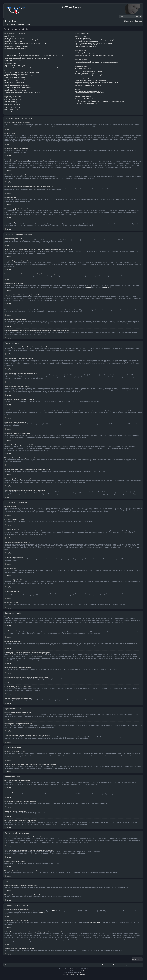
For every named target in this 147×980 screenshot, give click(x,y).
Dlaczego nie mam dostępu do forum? (14, 82)
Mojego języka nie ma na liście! (13, 60)
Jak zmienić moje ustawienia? (12, 54)
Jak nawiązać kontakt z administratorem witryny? (87, 103)
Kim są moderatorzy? (80, 37)
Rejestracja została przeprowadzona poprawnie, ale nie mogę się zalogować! (24, 40)
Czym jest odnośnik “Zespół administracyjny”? (87, 47)
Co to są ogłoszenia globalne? (12, 104)
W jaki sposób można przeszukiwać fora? (85, 68)
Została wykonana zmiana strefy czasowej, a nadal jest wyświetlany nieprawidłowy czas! (27, 59)
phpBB (70, 969)
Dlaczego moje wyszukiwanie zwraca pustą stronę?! (88, 72)
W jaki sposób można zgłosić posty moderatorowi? (18, 87)
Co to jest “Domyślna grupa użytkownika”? (86, 45)
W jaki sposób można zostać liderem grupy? (86, 42)
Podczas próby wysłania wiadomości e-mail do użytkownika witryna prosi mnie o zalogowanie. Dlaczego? (32, 67)
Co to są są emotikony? (11, 101)
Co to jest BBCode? (10, 98)
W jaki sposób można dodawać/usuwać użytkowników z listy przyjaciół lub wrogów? (96, 63)
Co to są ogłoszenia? (10, 106)
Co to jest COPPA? (9, 37)
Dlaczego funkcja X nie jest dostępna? (85, 100)
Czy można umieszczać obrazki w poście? (15, 103)
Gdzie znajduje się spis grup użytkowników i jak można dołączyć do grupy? (94, 40)
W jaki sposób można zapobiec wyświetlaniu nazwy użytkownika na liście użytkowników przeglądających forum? (34, 55)
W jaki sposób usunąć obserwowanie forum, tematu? (88, 85)
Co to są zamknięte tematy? (12, 109)
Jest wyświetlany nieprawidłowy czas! (14, 57)
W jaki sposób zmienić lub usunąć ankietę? (16, 81)
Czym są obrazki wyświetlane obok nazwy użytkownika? (19, 62)
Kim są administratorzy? (81, 35)
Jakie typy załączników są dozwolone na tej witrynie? (88, 91)
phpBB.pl (89, 287)
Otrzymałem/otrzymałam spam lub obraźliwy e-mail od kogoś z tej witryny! (94, 55)
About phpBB (42, 913)
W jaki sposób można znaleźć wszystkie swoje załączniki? (90, 93)
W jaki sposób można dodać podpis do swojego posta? (19, 76)
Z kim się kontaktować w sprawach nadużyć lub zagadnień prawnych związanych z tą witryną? (99, 102)
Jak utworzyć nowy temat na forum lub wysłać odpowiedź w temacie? (22, 73)
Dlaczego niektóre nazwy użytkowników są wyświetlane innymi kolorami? (94, 43)
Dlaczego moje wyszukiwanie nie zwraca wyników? (88, 70)
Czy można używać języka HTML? (13, 100)
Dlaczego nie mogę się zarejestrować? (15, 38)
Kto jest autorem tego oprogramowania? (85, 98)
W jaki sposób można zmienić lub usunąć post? (17, 74)
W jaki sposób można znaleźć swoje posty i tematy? (88, 75)
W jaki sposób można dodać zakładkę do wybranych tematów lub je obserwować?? (96, 82)
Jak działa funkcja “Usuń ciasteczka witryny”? (16, 48)
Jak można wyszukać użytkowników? (84, 73)
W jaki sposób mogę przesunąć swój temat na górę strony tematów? (22, 92)
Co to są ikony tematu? (11, 111)
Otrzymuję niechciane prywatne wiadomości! (86, 54)
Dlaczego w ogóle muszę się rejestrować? (15, 35)
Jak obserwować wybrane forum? (83, 84)
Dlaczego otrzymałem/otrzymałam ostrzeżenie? (17, 86)
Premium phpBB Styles (79, 971)
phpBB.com (106, 287)
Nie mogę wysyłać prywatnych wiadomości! (86, 52)
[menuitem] (14, 21)
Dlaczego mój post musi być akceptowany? (16, 91)
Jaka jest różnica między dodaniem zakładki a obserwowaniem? (91, 81)
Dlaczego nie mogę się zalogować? (14, 42)
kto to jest (15, 935)
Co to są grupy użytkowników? (83, 38)
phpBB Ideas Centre (94, 922)
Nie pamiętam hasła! (10, 45)
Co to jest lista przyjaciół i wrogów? (84, 61)
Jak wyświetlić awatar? (10, 64)
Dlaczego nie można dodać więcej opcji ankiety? (17, 79)
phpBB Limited (54, 911)
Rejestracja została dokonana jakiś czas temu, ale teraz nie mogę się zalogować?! (26, 43)
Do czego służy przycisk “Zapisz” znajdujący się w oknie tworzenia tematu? (24, 89)
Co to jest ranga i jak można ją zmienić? (15, 65)
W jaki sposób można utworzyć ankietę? (15, 77)
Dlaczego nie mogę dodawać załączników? (16, 84)
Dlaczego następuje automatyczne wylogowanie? (17, 47)
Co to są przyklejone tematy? (12, 108)
